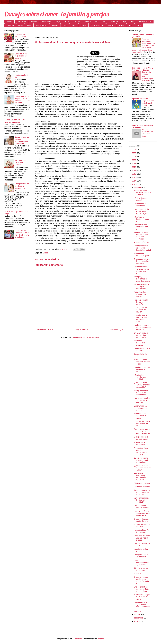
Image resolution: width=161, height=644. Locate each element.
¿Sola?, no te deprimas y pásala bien (142, 219)
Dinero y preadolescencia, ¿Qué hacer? (141, 562)
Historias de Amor (145, 22)
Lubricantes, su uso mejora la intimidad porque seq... (142, 327)
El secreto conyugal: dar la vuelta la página (142, 597)
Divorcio (88, 22)
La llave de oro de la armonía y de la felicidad (142, 538)
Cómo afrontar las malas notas (141, 569)
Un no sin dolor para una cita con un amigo (142, 424)
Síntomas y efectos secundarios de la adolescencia (142, 513)
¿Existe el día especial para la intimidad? (141, 377)
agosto (137, 621)
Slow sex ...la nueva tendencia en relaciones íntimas (142, 431)
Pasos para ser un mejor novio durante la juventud (142, 248)
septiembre (139, 618)
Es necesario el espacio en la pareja (140, 416)
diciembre (138, 187)
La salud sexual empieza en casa (141, 507)
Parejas (84, 25)
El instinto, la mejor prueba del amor (141, 520)
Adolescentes (21, 22)
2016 (134, 174)
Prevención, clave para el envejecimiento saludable (141, 451)
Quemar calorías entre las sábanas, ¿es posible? (142, 385)
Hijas (125, 22)
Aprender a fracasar (142, 242)
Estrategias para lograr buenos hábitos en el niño (142, 605)
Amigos (58, 22)
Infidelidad (10, 25)
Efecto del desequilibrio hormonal (140, 343)
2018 (134, 167)
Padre (65, 25)
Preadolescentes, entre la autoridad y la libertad (142, 193)
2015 (134, 177)
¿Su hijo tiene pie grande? (141, 199)
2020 (134, 160)
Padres (74, 25)
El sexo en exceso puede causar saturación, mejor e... (141, 580)
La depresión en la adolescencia (141, 556)
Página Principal (82, 329)
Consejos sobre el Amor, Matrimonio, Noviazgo (142, 69)
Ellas (97, 22)
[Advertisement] (56, 64)
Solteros (111, 25)
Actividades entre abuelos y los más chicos (142, 362)
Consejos (77, 22)
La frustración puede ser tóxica (142, 349)
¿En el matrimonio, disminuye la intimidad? (141, 500)
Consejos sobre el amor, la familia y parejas (57, 14)
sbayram (78, 639)
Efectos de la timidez (142, 483)
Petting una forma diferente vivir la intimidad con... (141, 393)
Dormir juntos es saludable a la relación (140, 310)
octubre (137, 614)
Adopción (34, 22)
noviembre (138, 611)
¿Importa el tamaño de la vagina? (141, 531)
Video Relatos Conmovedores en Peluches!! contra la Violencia (22, 234)
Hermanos (115, 22)
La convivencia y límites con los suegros (140, 408)
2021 (134, 157)
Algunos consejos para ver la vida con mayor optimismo (141, 236)
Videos (139, 25)
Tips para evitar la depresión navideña (22, 162)
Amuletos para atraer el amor (21, 36)
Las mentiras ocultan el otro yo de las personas (142, 400)
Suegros (122, 25)
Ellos (105, 22)
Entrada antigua (117, 329)
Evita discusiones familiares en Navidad (141, 294)
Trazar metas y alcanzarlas (140, 205)
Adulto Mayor (46, 22)
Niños (29, 25)
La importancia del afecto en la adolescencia (22, 186)
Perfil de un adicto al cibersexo (142, 526)
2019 (134, 163)
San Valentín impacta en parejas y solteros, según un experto (147, 76)
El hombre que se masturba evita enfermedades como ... (141, 318)
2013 (134, 184)
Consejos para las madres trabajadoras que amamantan (22, 140)
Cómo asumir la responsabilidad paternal (21, 56)
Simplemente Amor (97, 25)
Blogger (101, 639)
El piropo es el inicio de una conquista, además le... (142, 261)
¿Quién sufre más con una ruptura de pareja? (142, 468)
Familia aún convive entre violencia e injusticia (15, 121)
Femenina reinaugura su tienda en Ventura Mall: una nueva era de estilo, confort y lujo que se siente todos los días (143, 46)
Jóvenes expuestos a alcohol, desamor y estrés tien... (142, 492)
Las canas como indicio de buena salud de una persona (141, 270)
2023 (134, 150)
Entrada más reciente (45, 329)
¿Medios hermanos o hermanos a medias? (142, 369)
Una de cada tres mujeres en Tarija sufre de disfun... (141, 589)
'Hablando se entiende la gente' (142, 255)
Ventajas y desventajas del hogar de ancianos (142, 279)
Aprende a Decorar (140, 99)
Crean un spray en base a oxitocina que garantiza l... (141, 335)
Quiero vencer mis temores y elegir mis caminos (141, 460)
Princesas (138, 574)
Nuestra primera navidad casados (141, 444)
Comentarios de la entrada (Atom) (85, 337)
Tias (130, 25)
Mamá (20, 25)
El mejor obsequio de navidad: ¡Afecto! (142, 438)
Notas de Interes (41, 25)
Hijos (133, 22)
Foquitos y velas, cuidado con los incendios (148, 103)
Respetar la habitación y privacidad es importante (140, 477)
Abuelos (9, 22)
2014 (134, 181)
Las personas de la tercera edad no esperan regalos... (142, 211)
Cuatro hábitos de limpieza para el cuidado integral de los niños (22, 100)
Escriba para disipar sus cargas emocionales (142, 287)
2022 (134, 153)
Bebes (67, 22)
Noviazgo (55, 25)
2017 (134, 170)
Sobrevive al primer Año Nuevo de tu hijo (141, 227)
